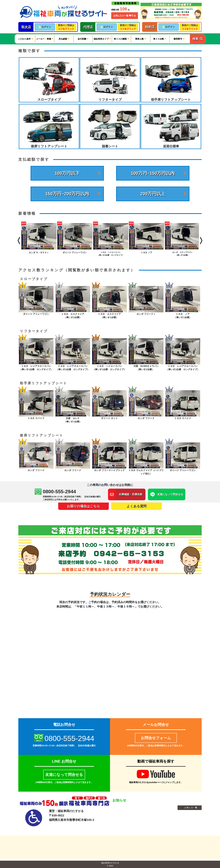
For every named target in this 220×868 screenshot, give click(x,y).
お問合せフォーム (156, 738)
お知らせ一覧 (190, 808)
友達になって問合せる (64, 775)
